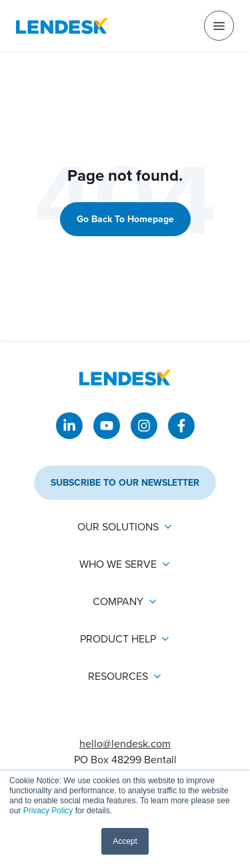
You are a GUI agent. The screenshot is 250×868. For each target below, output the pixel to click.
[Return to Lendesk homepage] (62, 26)
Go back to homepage (125, 219)
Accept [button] (125, 841)
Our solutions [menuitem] (118, 527)
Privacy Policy (48, 811)
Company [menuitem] (118, 601)
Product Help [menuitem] (118, 639)
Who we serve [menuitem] (118, 564)
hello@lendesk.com (125, 743)
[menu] (219, 26)
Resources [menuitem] (118, 676)
